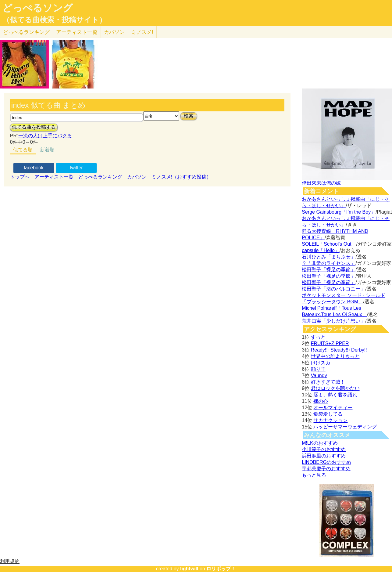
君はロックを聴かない (335, 388)
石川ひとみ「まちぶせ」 (329, 257)
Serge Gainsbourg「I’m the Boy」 (339, 212)
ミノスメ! (142, 32)
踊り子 (318, 369)
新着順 (47, 150)
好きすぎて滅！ (328, 382)
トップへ (20, 177)
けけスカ (321, 363)
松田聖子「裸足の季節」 (329, 270)
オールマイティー (333, 408)
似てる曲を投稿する (34, 127)
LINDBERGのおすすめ (326, 462)
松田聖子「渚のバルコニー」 (333, 289)
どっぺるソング (38, 8)
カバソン (114, 32)
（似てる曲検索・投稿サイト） (54, 20)
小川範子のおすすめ (324, 449)
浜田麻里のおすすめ (324, 456)
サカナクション (330, 420)
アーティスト (77, 32)
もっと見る (314, 475)
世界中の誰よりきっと (335, 356)
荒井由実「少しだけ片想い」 (333, 321)
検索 (189, 116)
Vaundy (319, 376)
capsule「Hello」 (321, 250)
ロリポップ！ (221, 569)
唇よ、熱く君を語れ (335, 395)
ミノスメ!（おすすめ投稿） (181, 177)
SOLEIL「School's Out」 (329, 244)
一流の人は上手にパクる (45, 136)
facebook (34, 168)
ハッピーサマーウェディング (345, 427)
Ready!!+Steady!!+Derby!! (339, 350)
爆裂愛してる (328, 414)
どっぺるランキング (100, 177)
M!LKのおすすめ (320, 443)
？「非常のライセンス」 (329, 263)
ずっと (318, 337)
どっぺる (26, 32)
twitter (76, 168)
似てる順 (23, 150)
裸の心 (321, 401)
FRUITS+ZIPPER (330, 343)
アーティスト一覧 (54, 177)
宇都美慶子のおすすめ (326, 469)
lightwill (189, 569)
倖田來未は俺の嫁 (321, 183)
